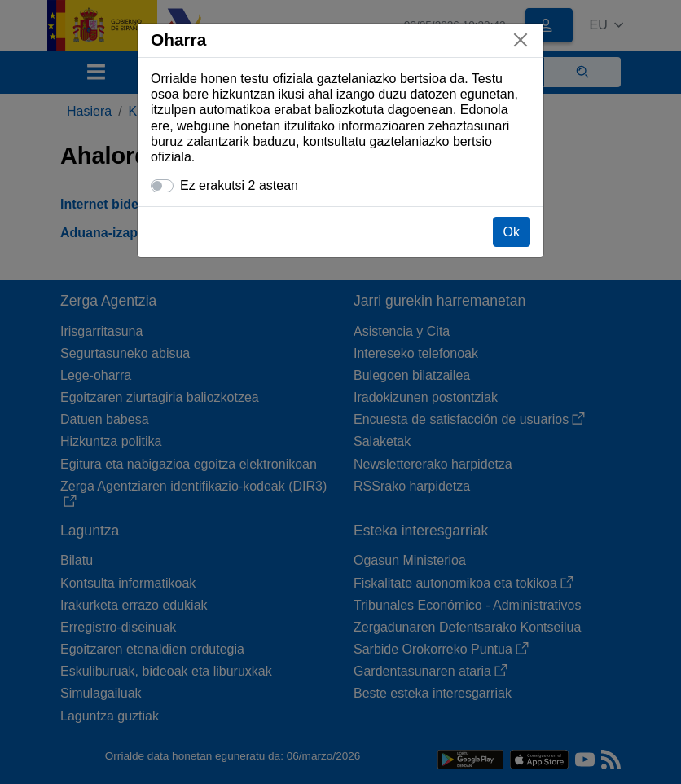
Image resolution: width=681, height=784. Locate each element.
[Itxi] (521, 40)
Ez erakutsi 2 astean (239, 185)
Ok (512, 232)
